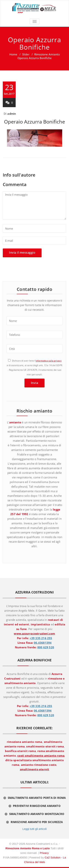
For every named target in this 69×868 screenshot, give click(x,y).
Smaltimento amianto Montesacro (37, 814)
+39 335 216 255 (41, 638)
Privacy (44, 853)
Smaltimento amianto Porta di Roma (37, 798)
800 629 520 (46, 647)
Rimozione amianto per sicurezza (37, 822)
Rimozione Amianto (47, 54)
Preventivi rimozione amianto (37, 806)
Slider (26, 54)
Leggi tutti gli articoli (35, 829)
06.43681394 (43, 643)
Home (13, 54)
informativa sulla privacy (49, 361)
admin (12, 114)
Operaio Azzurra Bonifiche (34, 122)
